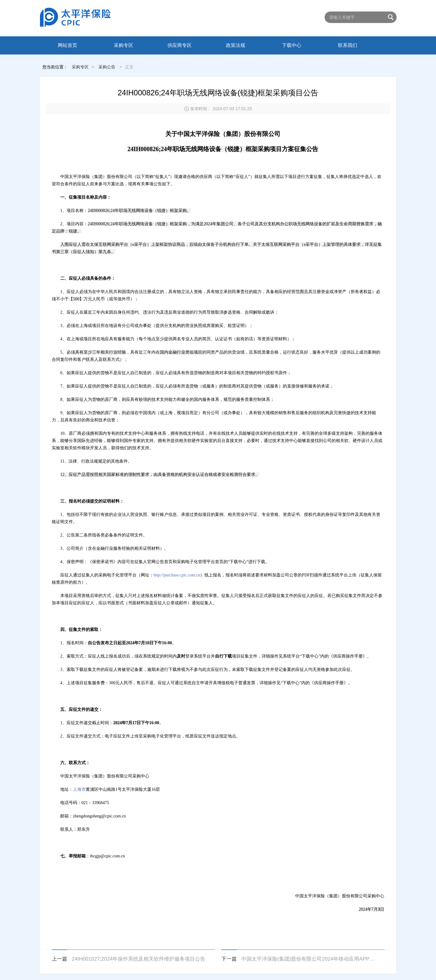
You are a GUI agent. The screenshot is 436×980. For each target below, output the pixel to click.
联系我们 (348, 45)
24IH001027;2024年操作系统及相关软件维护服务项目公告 (139, 959)
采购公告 (107, 67)
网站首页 (68, 45)
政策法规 (236, 45)
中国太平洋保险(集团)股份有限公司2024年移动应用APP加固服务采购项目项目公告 (309, 959)
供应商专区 (180, 45)
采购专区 (124, 45)
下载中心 (292, 45)
